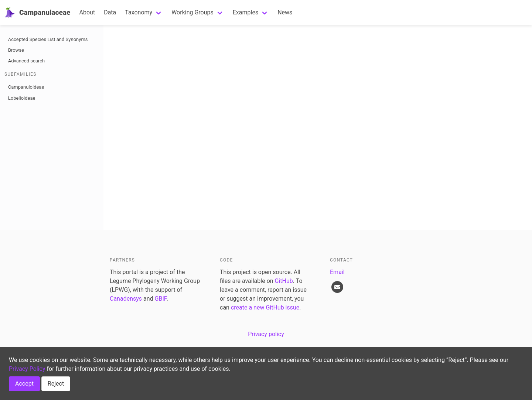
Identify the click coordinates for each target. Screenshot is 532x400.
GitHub (284, 281)
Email (337, 272)
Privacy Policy (27, 369)
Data (110, 12)
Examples (245, 12)
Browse (16, 50)
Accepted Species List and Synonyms (48, 39)
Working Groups (192, 12)
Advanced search (26, 61)
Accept (24, 384)
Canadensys (126, 299)
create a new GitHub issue (265, 307)
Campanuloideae (26, 87)
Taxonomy (139, 12)
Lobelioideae (22, 98)
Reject (56, 384)
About (87, 12)
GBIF (161, 299)
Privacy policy (266, 334)
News (285, 12)
